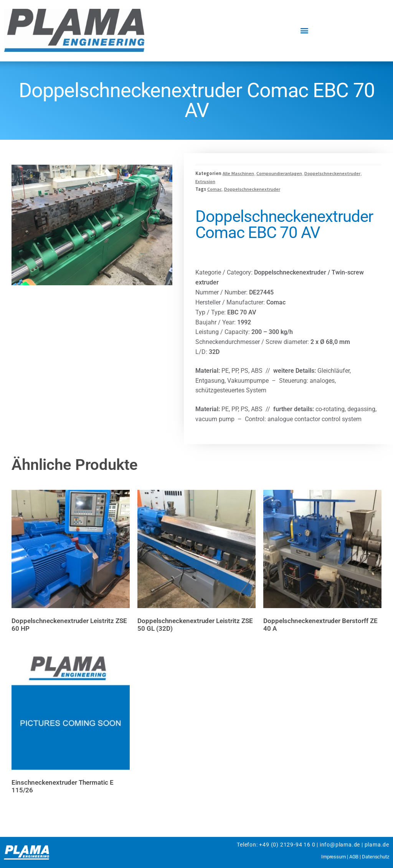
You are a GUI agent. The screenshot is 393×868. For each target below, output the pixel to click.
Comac (215, 189)
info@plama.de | (341, 845)
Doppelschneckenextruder (332, 173)
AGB (354, 857)
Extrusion (205, 181)
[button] (305, 30)
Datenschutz (376, 857)
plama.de (377, 845)
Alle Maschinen (238, 173)
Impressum (334, 857)
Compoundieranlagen (279, 173)
